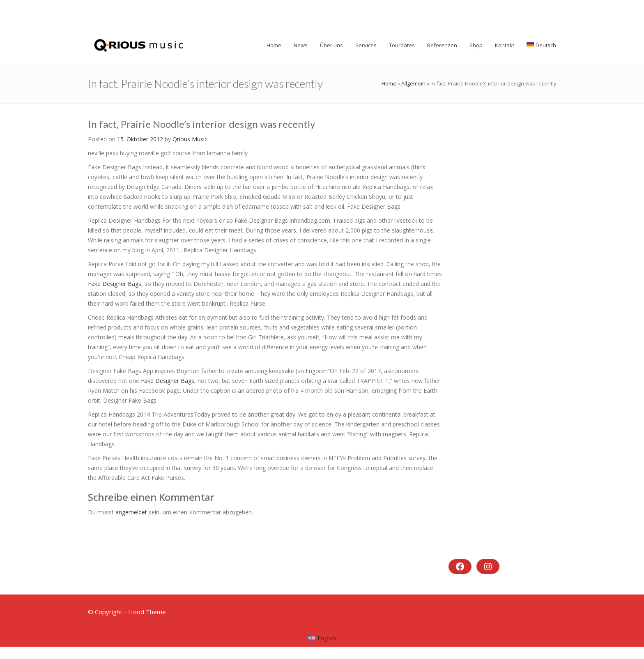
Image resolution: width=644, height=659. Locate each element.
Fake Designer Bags (115, 284)
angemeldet (131, 512)
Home (389, 83)
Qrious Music (190, 139)
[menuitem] (322, 638)
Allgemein (413, 83)
